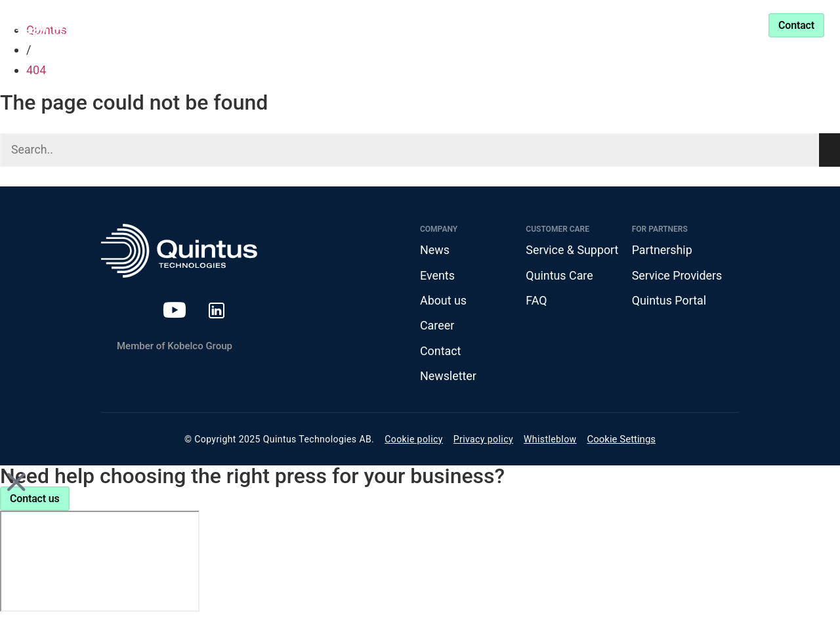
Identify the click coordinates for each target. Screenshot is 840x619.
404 (36, 70)
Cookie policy (414, 440)
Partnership (512, 25)
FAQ (536, 301)
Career (437, 326)
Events (437, 275)
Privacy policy (483, 440)
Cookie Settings (622, 440)
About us (444, 301)
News (435, 250)
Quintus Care (559, 275)
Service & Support (616, 25)
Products (201, 25)
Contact (441, 352)
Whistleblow (550, 440)
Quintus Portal (669, 301)
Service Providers (678, 275)
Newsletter (449, 377)
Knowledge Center (408, 25)
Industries (293, 25)
